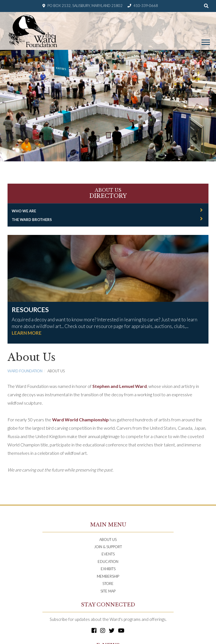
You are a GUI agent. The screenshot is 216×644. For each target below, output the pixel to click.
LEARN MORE (27, 333)
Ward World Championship (81, 420)
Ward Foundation (25, 371)
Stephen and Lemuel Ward (120, 386)
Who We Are (24, 211)
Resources (30, 310)
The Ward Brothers (32, 220)
